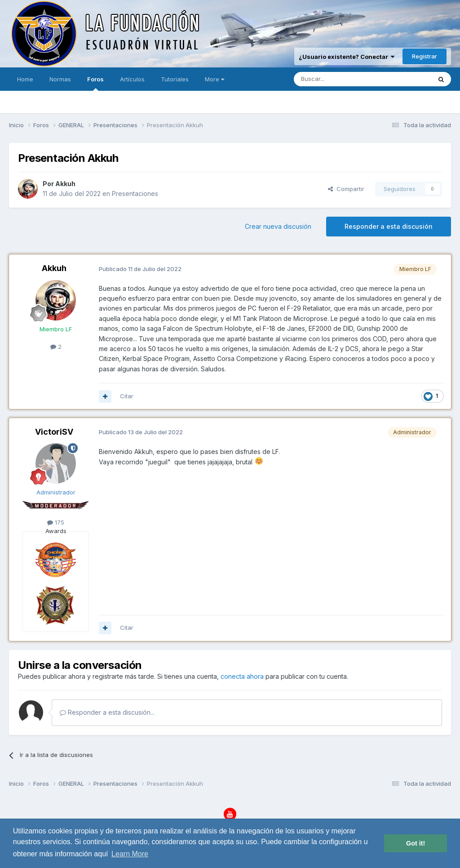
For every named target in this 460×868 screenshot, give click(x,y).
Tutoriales (175, 79)
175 (56, 522)
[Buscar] (335, 79)
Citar (127, 396)
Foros (95, 83)
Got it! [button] (416, 843)
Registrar (425, 56)
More (215, 79)
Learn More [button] (130, 854)
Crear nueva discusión (278, 226)
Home (25, 79)
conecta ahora (242, 676)
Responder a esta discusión (389, 226)
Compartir (346, 189)
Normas (60, 79)
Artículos (132, 79)
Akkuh (65, 184)
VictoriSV (54, 432)
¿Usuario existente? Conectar (347, 57)
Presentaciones (135, 194)
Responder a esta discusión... (107, 712)
